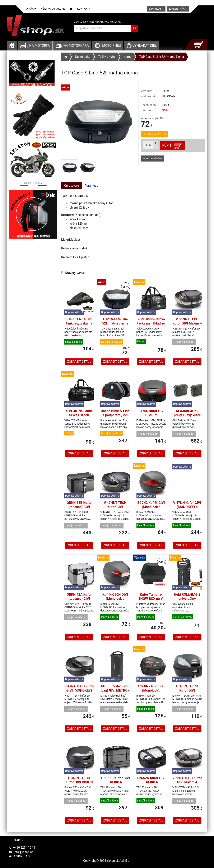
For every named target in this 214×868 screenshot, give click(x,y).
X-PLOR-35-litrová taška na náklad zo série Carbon (151, 323)
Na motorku (40, 46)
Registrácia (178, 9)
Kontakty (84, 9)
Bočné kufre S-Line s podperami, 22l (115, 413)
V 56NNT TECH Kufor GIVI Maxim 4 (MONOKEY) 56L (187, 323)
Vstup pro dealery (152, 159)
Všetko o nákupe (53, 9)
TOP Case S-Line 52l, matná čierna (162, 57)
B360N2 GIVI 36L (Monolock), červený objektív (151, 690)
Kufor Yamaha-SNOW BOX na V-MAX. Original (151, 599)
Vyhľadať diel (142, 46)
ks (148, 145)
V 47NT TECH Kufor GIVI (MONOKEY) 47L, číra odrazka (79, 690)
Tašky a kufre (107, 57)
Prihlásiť (156, 9)
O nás (31, 9)
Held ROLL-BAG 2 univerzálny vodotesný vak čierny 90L (187, 601)
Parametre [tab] (92, 186)
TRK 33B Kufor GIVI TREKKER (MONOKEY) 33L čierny (115, 784)
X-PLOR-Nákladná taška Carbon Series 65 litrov (79, 415)
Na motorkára (76, 46)
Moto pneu (112, 46)
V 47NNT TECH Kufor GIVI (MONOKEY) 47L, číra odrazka (115, 509)
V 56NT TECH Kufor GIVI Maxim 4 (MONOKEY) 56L (187, 782)
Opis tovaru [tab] (72, 186)
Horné (127, 57)
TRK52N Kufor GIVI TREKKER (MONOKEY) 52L (151, 782)
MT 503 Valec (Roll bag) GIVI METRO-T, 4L (115, 690)
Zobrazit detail (79, 362)
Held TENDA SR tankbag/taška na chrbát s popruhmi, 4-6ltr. (79, 325)
